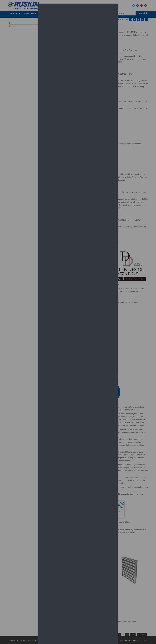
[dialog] (78, 13)
